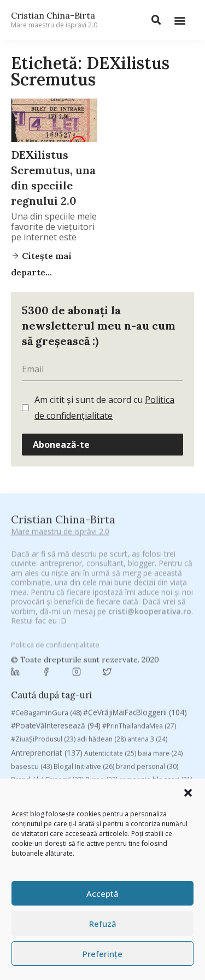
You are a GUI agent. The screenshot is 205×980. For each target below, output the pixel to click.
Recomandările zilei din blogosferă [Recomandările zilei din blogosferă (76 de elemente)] (123, 764)
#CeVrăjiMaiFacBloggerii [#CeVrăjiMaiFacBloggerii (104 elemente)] (135, 596)
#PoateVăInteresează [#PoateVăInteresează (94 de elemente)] (56, 610)
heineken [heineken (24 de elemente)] (99, 738)
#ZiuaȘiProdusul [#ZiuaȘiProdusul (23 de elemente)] (43, 623)
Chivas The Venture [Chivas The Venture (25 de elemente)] (112, 693)
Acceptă (102, 893)
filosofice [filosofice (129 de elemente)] (50, 738)
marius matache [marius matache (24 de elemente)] (141, 751)
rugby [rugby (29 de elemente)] (116, 778)
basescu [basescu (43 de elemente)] (31, 650)
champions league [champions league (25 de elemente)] (143, 677)
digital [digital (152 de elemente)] (81, 723)
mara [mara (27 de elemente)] (93, 751)
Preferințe (102, 954)
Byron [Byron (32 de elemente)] (101, 664)
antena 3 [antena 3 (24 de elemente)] (147, 623)
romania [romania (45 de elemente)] (79, 777)
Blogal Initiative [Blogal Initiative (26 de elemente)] (84, 651)
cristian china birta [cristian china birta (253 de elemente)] (55, 708)
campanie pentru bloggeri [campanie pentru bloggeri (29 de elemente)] (59, 677)
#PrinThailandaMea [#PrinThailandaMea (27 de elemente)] (139, 610)
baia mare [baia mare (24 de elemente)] (160, 638)
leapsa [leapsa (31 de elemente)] (138, 738)
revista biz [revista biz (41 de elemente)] (34, 777)
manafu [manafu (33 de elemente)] (58, 751)
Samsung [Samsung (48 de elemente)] (155, 777)
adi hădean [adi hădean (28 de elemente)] (101, 623)
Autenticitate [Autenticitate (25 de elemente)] (110, 638)
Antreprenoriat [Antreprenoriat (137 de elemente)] (47, 637)
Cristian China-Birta (54, 20)
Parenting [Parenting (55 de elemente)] (34, 764)
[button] (188, 793)
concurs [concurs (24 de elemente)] (168, 693)
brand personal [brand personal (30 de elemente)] (147, 651)
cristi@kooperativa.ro (150, 533)
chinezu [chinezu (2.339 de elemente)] (42, 692)
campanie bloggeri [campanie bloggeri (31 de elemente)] (156, 664)
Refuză (103, 924)
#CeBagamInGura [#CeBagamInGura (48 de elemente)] (46, 596)
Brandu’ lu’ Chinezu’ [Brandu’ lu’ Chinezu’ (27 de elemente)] (47, 664)
